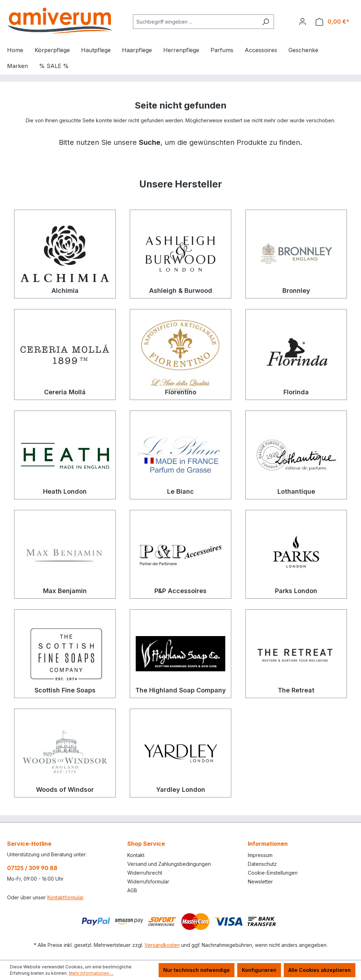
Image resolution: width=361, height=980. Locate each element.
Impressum (260, 855)
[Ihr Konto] (302, 21)
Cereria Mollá (65, 392)
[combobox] (195, 22)
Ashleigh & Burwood (181, 291)
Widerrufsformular (148, 882)
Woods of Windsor (65, 790)
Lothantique (296, 491)
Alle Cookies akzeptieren (320, 970)
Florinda (296, 392)
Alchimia (65, 291)
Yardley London (181, 790)
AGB (132, 890)
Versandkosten (162, 945)
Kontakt (136, 855)
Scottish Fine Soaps (65, 690)
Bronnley (296, 291)
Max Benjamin (65, 591)
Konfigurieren (259, 970)
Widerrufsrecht (145, 873)
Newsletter (260, 882)
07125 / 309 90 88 (32, 868)
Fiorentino (181, 392)
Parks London (296, 591)
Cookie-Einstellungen (273, 873)
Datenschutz (262, 864)
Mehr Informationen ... (91, 973)
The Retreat (296, 690)
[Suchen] (266, 22)
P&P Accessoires (180, 591)
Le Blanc (180, 491)
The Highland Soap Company (181, 690)
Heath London (65, 491)
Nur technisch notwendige (197, 970)
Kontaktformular (65, 897)
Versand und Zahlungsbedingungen (169, 864)
